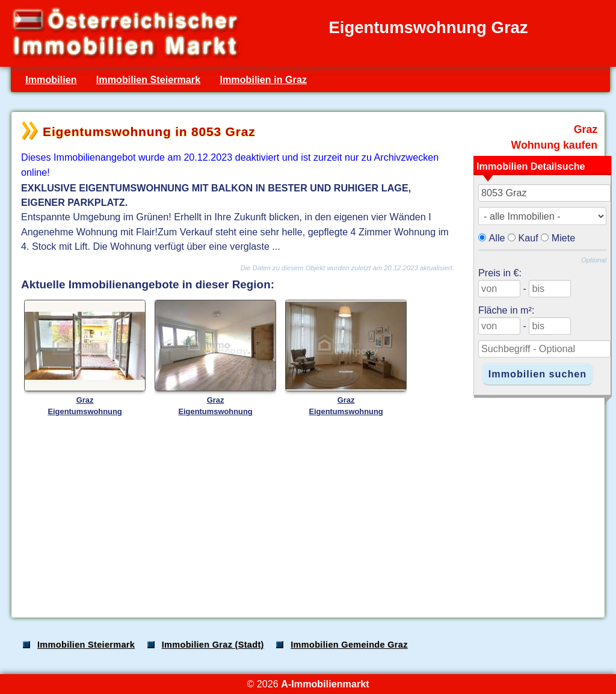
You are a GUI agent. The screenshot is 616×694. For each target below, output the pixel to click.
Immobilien (51, 79)
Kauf (528, 238)
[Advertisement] (307, 514)
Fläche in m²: (506, 310)
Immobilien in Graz (263, 79)
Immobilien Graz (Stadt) (213, 645)
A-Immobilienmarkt (325, 684)
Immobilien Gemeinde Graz (349, 645)
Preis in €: (500, 273)
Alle (497, 238)
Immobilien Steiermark (148, 79)
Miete (564, 238)
